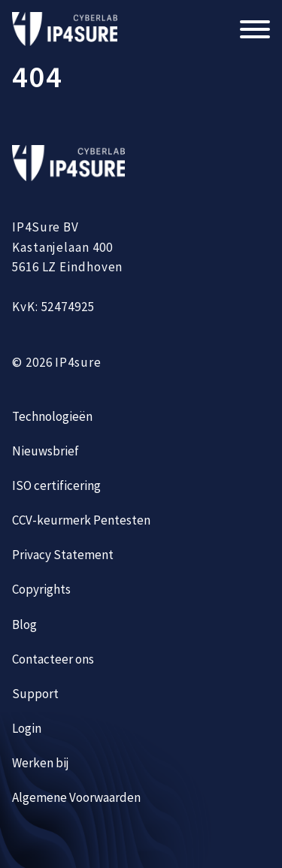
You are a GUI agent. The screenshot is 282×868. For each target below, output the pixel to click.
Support (35, 694)
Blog (24, 625)
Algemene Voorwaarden (76, 797)
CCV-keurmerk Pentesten (81, 520)
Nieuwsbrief (45, 451)
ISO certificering (56, 485)
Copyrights (41, 589)
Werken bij (41, 763)
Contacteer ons (53, 659)
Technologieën (52, 416)
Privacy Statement (63, 555)
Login (27, 728)
